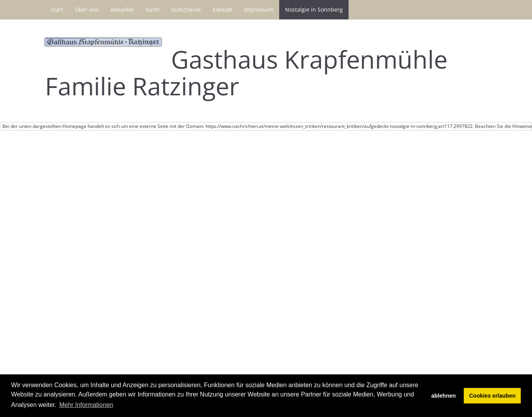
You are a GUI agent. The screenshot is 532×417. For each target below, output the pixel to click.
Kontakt (222, 9)
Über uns (87, 9)
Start (57, 9)
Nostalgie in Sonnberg (314, 9)
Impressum (259, 9)
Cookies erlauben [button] (492, 396)
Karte (153, 9)
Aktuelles (122, 9)
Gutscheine (186, 9)
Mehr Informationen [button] (86, 405)
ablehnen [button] (443, 396)
